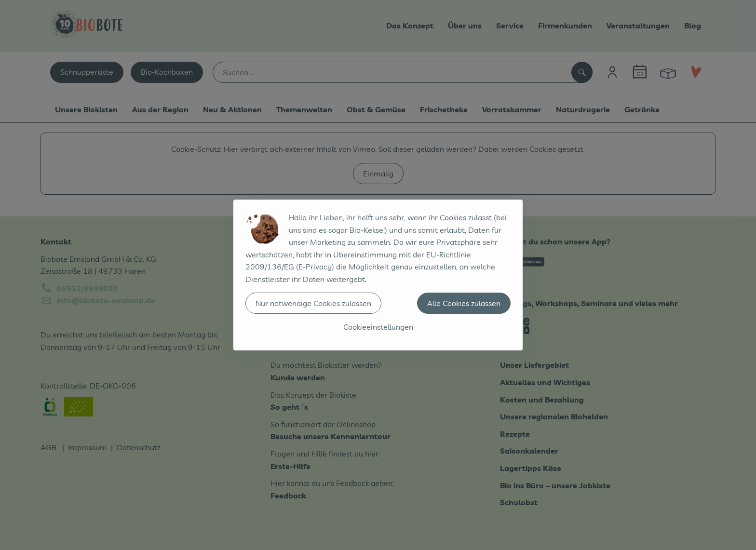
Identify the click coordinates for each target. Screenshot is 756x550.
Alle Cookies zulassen (464, 303)
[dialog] (378, 275)
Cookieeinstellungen (378, 327)
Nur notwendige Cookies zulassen (313, 303)
